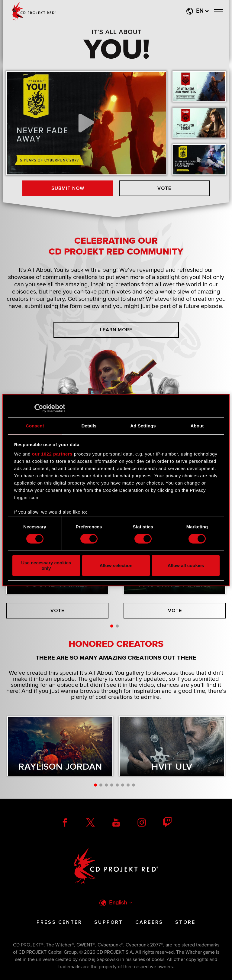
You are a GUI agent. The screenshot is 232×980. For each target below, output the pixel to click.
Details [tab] (89, 426)
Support (109, 922)
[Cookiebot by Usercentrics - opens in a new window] (39, 408)
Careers (149, 922)
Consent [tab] (35, 426)
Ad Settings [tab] (143, 426)
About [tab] (197, 426)
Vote (164, 188)
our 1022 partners (52, 454)
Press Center (59, 922)
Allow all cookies (186, 565)
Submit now (68, 188)
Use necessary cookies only (46, 565)
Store (185, 922)
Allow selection (116, 565)
